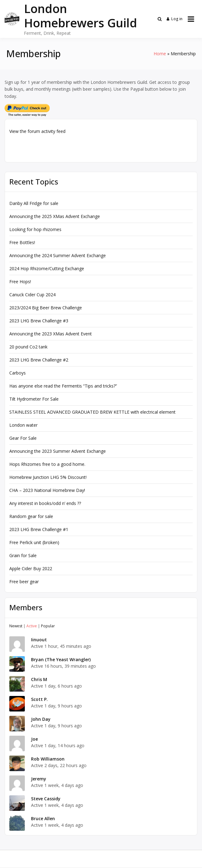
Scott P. (39, 699)
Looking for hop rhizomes (35, 229)
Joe (34, 739)
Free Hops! (20, 282)
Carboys (18, 373)
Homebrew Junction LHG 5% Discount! (48, 477)
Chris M (39, 679)
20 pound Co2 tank (28, 347)
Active (32, 626)
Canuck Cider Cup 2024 (32, 295)
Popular (48, 626)
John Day (41, 719)
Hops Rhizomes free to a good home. (47, 464)
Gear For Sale (23, 438)
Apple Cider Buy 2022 (31, 568)
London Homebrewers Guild (81, 16)
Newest (16, 626)
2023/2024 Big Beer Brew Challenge (46, 308)
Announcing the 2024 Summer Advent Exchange (58, 255)
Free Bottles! (22, 242)
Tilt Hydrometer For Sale (34, 399)
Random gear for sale (31, 516)
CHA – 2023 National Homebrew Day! (47, 490)
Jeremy (39, 779)
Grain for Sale (23, 555)
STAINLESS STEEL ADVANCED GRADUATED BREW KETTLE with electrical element (92, 412)
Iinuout (39, 640)
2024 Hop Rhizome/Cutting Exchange (47, 268)
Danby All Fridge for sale (34, 203)
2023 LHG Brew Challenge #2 (39, 360)
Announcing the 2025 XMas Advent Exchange (55, 216)
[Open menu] (191, 19)
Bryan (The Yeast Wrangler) (61, 659)
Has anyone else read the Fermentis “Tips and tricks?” (63, 386)
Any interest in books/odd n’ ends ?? (45, 503)
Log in (175, 19)
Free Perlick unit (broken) (34, 542)
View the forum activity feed (37, 131)
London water (23, 425)
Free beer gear (24, 582)
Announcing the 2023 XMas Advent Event (51, 334)
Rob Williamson (48, 759)
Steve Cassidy (46, 799)
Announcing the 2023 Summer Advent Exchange (58, 451)
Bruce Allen (43, 818)
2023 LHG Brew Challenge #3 (39, 321)
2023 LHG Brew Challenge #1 (39, 529)
